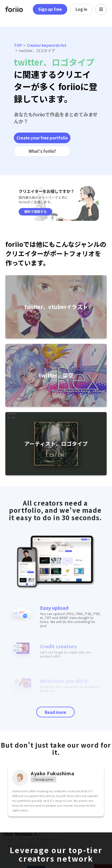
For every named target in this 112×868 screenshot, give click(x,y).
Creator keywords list (47, 45)
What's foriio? (42, 151)
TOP (18, 45)
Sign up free (50, 9)
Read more (55, 712)
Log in (81, 9)
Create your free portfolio (42, 138)
